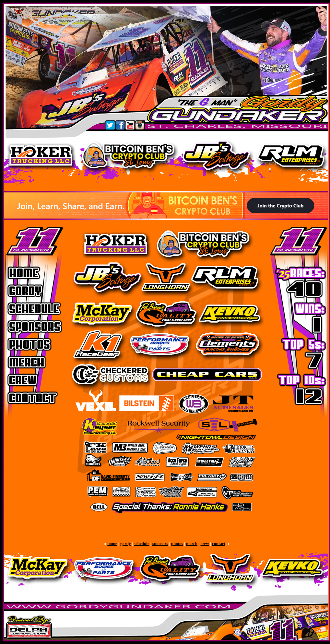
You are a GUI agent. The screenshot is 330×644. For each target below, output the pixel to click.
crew (205, 544)
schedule (142, 544)
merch (192, 544)
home (112, 544)
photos (177, 544)
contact (218, 544)
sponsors (160, 544)
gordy (126, 544)
